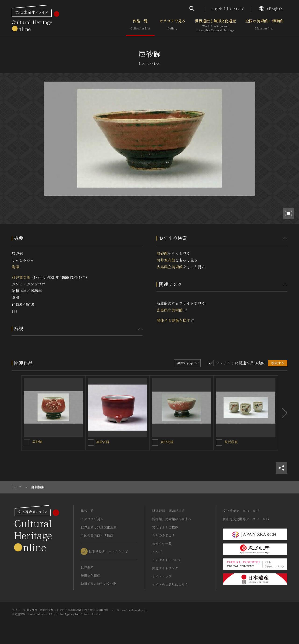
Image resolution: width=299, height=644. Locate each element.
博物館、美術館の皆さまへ (172, 519)
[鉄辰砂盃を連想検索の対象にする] (219, 443)
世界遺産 (87, 567)
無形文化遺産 (90, 576)
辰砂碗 (162, 253)
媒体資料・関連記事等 (168, 511)
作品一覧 (140, 25)
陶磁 (15, 267)
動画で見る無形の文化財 (99, 584)
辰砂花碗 (167, 442)
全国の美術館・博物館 (264, 25)
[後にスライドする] (283, 413)
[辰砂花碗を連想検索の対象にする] (155, 443)
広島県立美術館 (170, 267)
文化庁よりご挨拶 (165, 527)
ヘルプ (157, 552)
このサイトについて (228, 9)
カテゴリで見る (172, 25)
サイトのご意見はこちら (170, 584)
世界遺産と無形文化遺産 (215, 25)
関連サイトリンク (165, 568)
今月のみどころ (164, 535)
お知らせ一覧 (162, 543)
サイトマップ (162, 576)
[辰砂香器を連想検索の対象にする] (91, 443)
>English (271, 9)
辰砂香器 (103, 442)
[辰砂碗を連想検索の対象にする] (27, 442)
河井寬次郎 (21, 277)
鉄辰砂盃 (231, 442)
